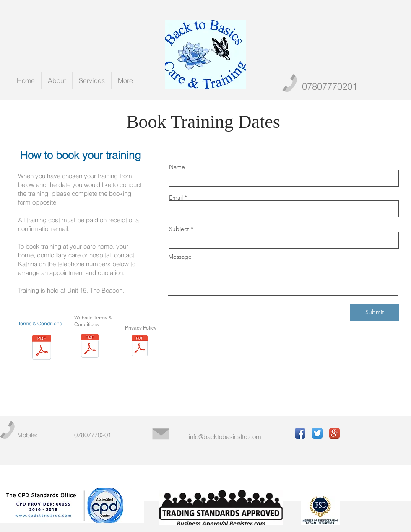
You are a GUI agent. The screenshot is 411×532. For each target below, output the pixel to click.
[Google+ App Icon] (334, 433)
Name (177, 167)
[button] (92, 80)
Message (180, 257)
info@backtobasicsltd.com (225, 437)
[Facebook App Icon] (300, 433)
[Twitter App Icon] (317, 433)
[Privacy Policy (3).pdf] (140, 347)
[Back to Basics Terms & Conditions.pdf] (42, 348)
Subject (179, 229)
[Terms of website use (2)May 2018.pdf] (90, 347)
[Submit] (375, 312)
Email (176, 197)
